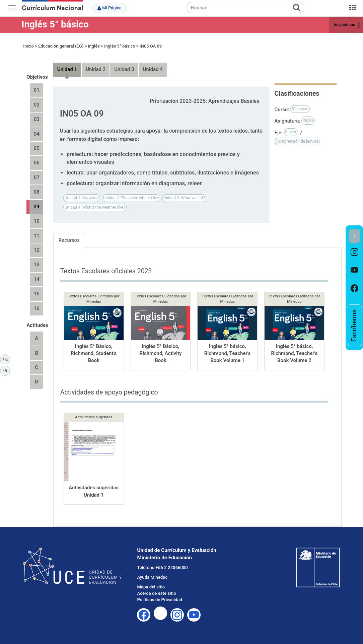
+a (6, 359)
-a (7, 370)
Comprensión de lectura (297, 141)
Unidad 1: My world (82, 198)
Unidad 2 (96, 69)
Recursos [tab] (69, 240)
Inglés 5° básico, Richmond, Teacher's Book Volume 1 (228, 353)
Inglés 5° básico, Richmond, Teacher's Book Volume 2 (294, 353)
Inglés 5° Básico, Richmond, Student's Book (94, 353)
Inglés (94, 46)
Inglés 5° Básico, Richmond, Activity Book (160, 353)
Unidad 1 (67, 69)
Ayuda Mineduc (152, 577)
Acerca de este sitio (156, 593)
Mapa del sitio (151, 587)
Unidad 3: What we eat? (184, 198)
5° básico (300, 109)
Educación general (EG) (61, 46)
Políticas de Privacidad (159, 600)
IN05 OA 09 (151, 46)
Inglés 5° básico (55, 24)
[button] (354, 236)
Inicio (28, 46)
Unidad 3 (124, 69)
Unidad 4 (153, 69)
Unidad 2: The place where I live (131, 198)
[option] (354, 253)
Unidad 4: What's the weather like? (95, 207)
